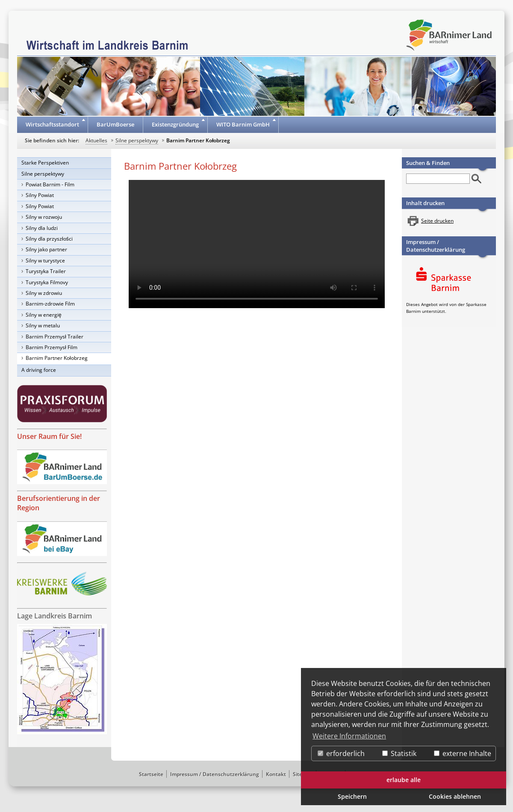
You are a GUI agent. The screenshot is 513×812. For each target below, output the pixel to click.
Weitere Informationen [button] (349, 736)
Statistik (399, 753)
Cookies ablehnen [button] (455, 796)
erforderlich (341, 753)
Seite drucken (437, 221)
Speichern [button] (352, 796)
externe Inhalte (463, 753)
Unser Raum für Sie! (49, 436)
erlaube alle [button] (404, 780)
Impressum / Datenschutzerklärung (436, 246)
